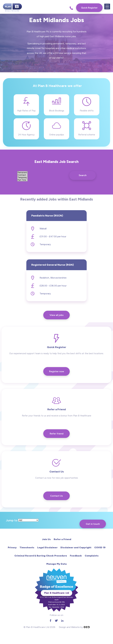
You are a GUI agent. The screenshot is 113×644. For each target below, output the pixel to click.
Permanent (22, 172)
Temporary (22, 177)
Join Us (46, 539)
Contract (22, 175)
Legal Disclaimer (47, 547)
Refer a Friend (62, 539)
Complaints (92, 556)
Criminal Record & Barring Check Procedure (41, 556)
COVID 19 (100, 547)
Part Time (22, 180)
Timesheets (27, 547)
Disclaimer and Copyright (76, 547)
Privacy (12, 547)
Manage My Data (56, 564)
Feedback (76, 556)
